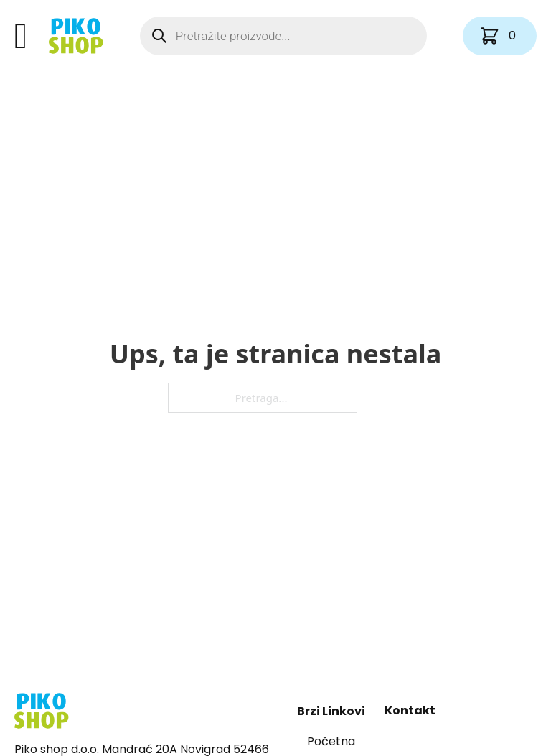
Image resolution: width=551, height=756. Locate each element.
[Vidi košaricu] (500, 36)
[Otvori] (21, 36)
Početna (331, 741)
